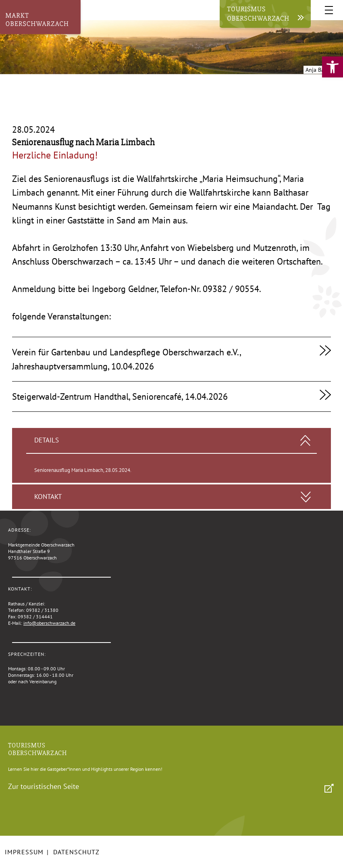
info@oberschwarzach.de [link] (49, 623)
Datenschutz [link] (76, 852)
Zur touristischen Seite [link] (44, 786)
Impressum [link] (24, 852)
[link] (333, 67)
